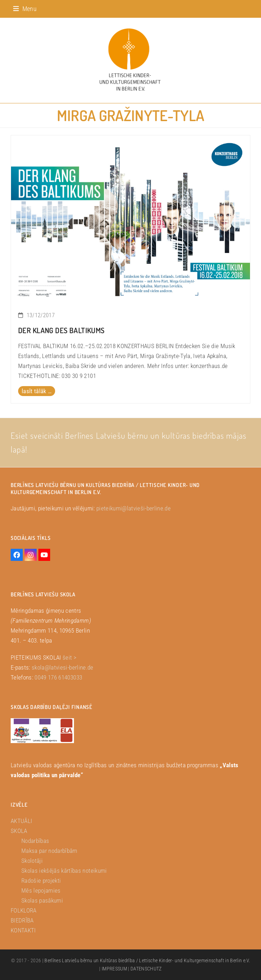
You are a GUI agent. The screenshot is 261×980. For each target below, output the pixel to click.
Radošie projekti (41, 881)
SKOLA (19, 831)
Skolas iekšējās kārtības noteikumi (64, 871)
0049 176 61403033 (58, 677)
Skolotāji (32, 861)
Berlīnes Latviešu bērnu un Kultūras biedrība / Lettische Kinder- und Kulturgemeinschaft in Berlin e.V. (147, 960)
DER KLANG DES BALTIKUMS (62, 330)
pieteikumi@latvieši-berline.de (134, 508)
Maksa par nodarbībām (49, 851)
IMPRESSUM (114, 969)
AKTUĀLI (21, 821)
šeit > (70, 657)
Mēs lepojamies (41, 890)
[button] (25, 9)
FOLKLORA (24, 910)
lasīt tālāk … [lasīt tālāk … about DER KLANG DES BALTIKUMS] (37, 391)
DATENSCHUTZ (146, 969)
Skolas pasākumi (42, 900)
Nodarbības (35, 841)
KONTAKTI (23, 930)
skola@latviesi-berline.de (63, 667)
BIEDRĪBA (22, 920)
